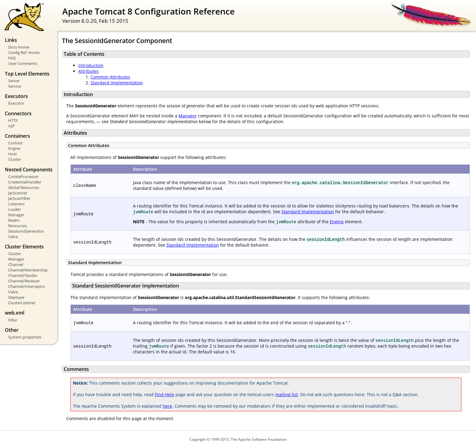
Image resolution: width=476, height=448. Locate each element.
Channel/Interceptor (27, 286)
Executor (16, 103)
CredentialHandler (25, 182)
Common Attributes (110, 77)
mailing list (287, 394)
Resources (17, 226)
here (167, 406)
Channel (16, 264)
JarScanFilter (19, 198)
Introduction (91, 65)
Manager (16, 215)
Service (15, 86)
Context (15, 143)
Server (14, 81)
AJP (11, 126)
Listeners (16, 204)
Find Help (165, 394)
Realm (14, 220)
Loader (15, 209)
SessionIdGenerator (26, 231)
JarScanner (18, 193)
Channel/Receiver (24, 281)
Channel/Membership (28, 270)
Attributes (88, 71)
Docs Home (19, 47)
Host (13, 154)
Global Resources (24, 187)
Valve (13, 237)
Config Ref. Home (24, 52)
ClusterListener (22, 303)
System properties (25, 337)
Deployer (16, 297)
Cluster (15, 159)
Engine (14, 148)
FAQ (12, 58)
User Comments (23, 63)
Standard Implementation (117, 83)
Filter (13, 320)
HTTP (13, 120)
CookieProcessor (23, 177)
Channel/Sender (23, 275)
